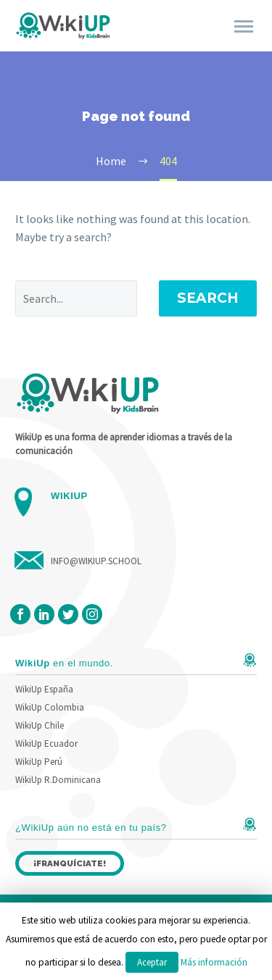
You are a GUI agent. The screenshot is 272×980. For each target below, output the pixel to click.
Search (208, 298)
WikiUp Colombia (50, 707)
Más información (214, 962)
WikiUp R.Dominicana (58, 780)
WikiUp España (44, 689)
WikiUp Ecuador (46, 744)
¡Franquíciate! (70, 863)
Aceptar (152, 962)
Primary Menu (244, 26)
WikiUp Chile (40, 725)
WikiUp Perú (39, 762)
